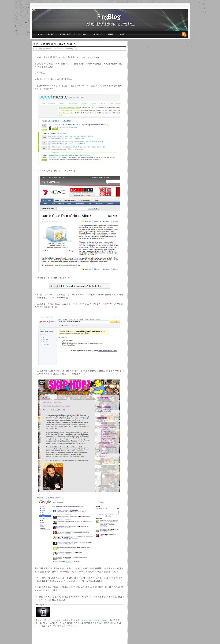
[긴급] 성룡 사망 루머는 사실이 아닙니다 (54, 44)
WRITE (122, 34)
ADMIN (111, 34)
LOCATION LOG (66, 34)
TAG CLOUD (82, 34)
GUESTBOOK (97, 34)
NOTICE (51, 34)
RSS (185, 34)
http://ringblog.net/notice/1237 (94, 620)
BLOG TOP (39, 34)
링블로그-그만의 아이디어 (110, 19)
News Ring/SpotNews (43, 49)
